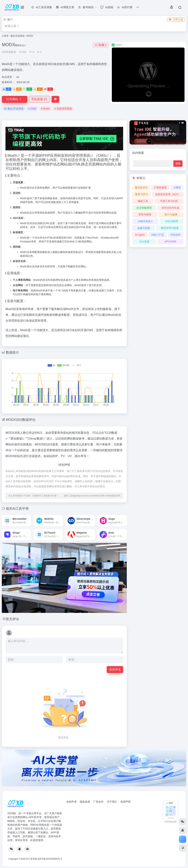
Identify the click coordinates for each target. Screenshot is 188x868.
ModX (12, 155)
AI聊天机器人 (145, 221)
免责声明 (126, 802)
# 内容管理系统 (63, 109)
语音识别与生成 (170, 208)
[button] (180, 123)
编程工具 (143, 201)
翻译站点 (21, 45)
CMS (102, 155)
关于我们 (112, 802)
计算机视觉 (160, 188)
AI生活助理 (171, 221)
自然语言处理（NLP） (168, 194)
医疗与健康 (171, 214)
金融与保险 (144, 228)
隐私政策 (85, 802)
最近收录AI (141, 188)
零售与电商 (145, 214)
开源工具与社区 (169, 201)
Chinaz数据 (35, 439)
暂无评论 (12, 619)
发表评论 (115, 669)
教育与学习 (142, 194)
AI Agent (140, 235)
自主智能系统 (144, 208)
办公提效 (144, 241)
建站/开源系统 (17, 36)
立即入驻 (176, 19)
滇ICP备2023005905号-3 (50, 859)
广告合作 (98, 802)
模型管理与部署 (170, 228)
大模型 (177, 188)
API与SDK (170, 241)
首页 (6, 36)
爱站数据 (16, 439)
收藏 (101, 45)
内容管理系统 (79, 155)
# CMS (32, 109)
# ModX (45, 109)
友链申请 (71, 802)
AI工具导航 (31, 859)
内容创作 (176, 235)
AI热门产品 (158, 235)
